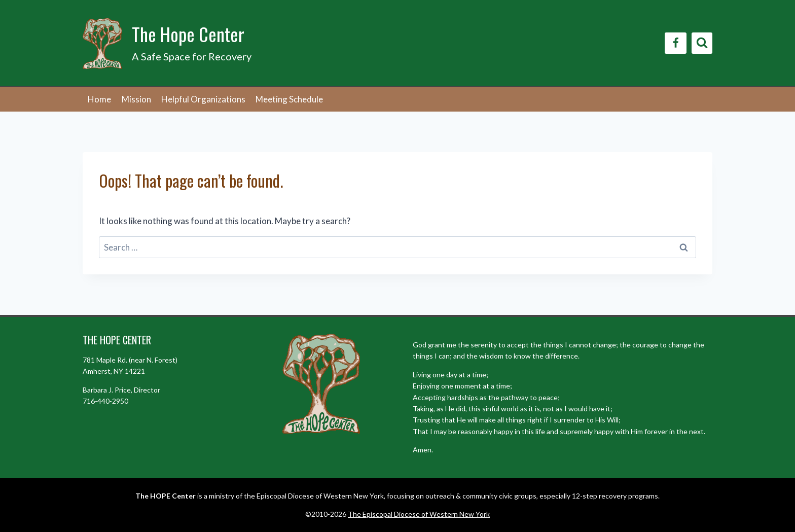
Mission (136, 99)
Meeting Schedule (289, 99)
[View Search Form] (702, 43)
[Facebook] (676, 43)
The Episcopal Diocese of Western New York (419, 514)
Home (99, 99)
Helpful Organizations (203, 99)
